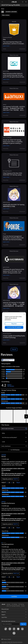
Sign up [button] (23, 624)
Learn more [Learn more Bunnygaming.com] (7, 177)
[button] (2, 2)
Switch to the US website (14, 327)
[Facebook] (14, 629)
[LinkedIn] (22, 629)
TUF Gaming (21, 604)
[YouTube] (18, 629)
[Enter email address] (10, 624)
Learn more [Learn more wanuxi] (7, 112)
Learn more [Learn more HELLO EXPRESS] (7, 146)
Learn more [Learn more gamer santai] (7, 79)
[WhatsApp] (14, 633)
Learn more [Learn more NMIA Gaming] (7, 209)
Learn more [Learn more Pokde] (7, 242)
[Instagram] (10, 629)
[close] (24, 314)
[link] (14, 2)
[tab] (3, 12)
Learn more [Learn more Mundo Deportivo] (7, 340)
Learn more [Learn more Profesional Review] (7, 46)
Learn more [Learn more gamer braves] (7, 275)
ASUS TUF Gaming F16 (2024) (11, 5)
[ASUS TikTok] (6, 629)
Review (23, 606)
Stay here (14, 324)
